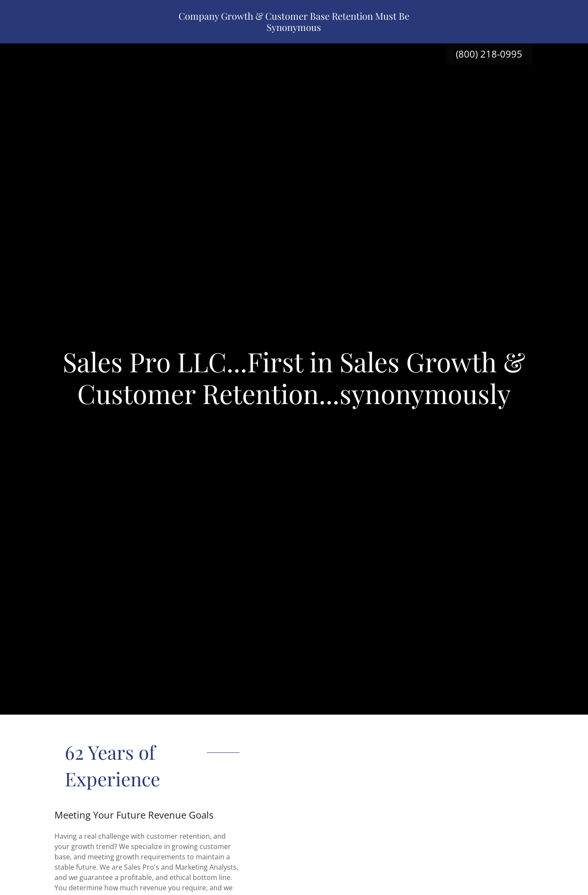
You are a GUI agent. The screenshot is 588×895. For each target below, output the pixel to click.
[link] (294, 28)
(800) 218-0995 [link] (489, 54)
